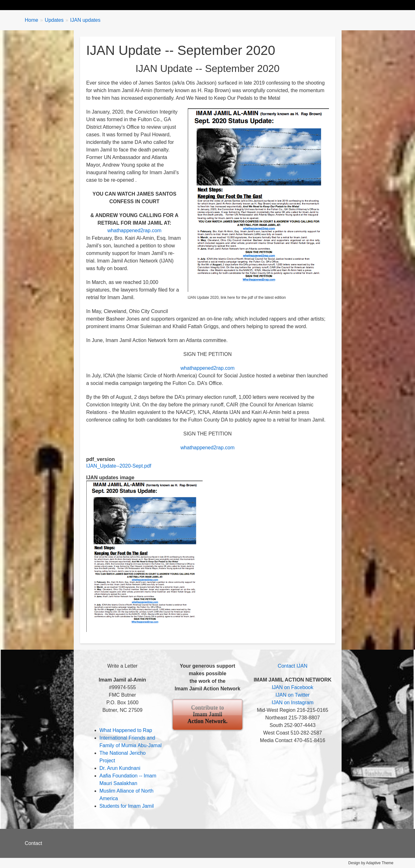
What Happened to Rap (126, 730)
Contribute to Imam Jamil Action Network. (207, 714)
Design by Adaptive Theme (371, 863)
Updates (102, 5)
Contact (34, 843)
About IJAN (203, 5)
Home (38, 5)
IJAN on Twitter (292, 695)
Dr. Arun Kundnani (120, 768)
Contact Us (277, 5)
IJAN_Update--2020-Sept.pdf (119, 466)
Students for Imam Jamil (127, 806)
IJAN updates (85, 20)
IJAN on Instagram (293, 703)
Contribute (240, 5)
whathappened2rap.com (135, 230)
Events (170, 5)
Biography (68, 5)
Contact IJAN (292, 666)
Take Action (137, 5)
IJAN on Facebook (293, 687)
